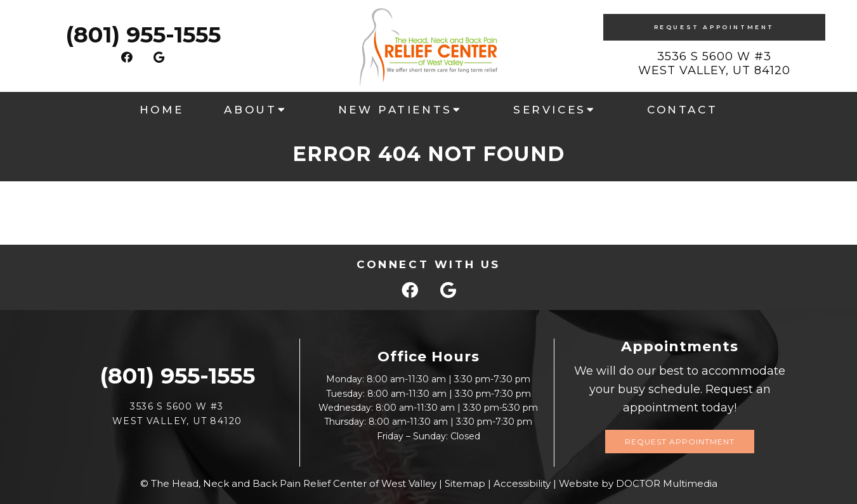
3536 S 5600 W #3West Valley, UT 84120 (714, 63)
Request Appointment (714, 27)
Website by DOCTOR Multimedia (638, 483)
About (250, 110)
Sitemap (465, 483)
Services (550, 110)
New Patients (395, 110)
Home (161, 110)
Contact (682, 110)
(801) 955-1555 (143, 35)
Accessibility (522, 483)
